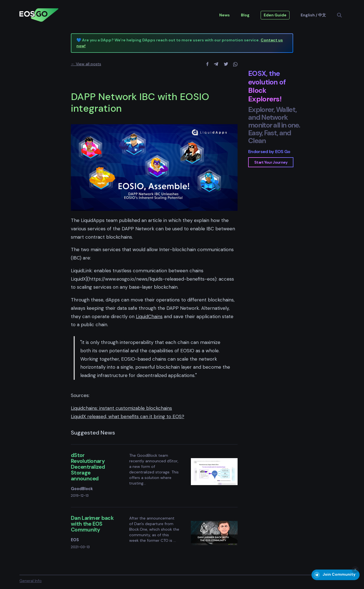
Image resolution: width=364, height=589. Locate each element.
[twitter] (226, 64)
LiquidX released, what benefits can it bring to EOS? (128, 416)
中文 (322, 15)
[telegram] (216, 64)
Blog (245, 15)
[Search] (341, 15)
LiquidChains (149, 316)
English (308, 15)
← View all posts (86, 64)
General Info (31, 581)
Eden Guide (275, 15)
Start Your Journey (271, 162)
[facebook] (207, 64)
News (225, 15)
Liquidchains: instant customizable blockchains (121, 408)
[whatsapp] (235, 64)
